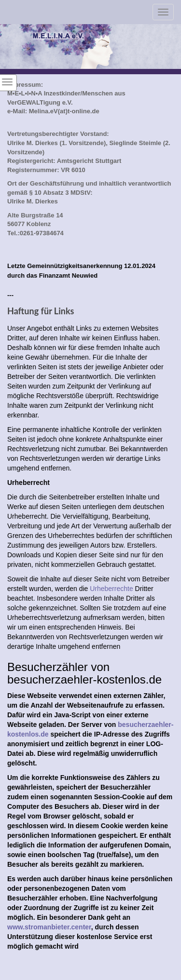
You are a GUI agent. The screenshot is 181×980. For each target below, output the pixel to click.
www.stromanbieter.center (49, 927)
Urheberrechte (111, 589)
